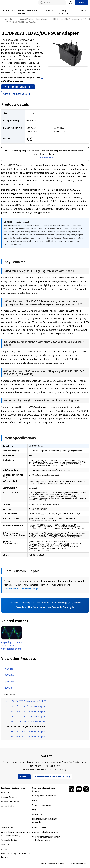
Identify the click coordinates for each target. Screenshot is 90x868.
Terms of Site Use (9, 842)
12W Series (9, 677)
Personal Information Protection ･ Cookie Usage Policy (15, 836)
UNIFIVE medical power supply (46, 834)
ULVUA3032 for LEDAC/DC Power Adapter (25, 724)
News (49, 13)
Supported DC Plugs (10, 804)
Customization (8, 809)
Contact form (47, 159)
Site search (41, 5)
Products (8, 13)
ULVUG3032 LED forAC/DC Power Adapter (25, 734)
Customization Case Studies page (21, 591)
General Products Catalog (17, 96)
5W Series (8, 671)
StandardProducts (9, 799)
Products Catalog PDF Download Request (15, 858)
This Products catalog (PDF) (18, 89)
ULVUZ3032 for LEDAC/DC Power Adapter (25, 719)
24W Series (9, 690)
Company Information (63, 14)
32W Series (9, 697)
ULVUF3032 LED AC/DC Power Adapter (25, 729)
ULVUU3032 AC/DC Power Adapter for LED (26, 703)
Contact (81, 5)
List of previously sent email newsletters (45, 823)
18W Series (9, 684)
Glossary (5, 851)
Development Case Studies (27, 14)
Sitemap (5, 847)
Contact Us (37, 816)
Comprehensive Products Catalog (53, 779)
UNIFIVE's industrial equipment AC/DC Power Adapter (46, 841)
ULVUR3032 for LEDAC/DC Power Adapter (25, 739)
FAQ (82, 13)
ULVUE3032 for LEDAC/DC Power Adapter (25, 709)
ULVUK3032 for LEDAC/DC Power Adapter (25, 714)
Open (42, 80)
